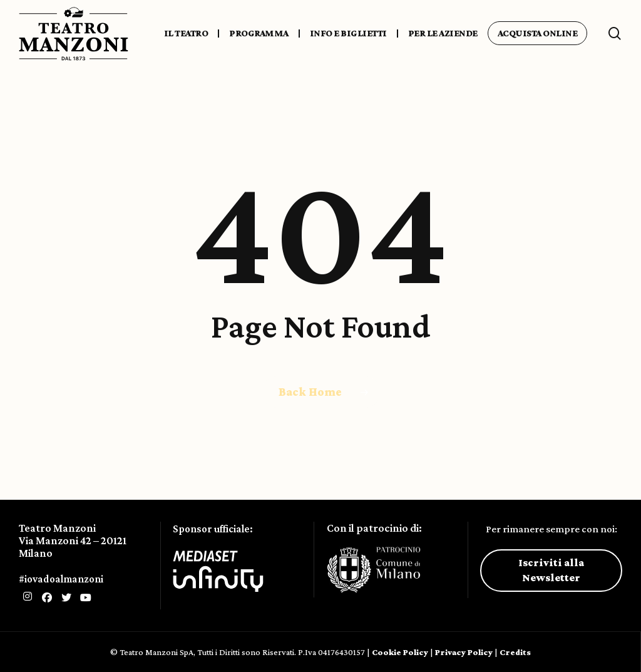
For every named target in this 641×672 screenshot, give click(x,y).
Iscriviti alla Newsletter (551, 570)
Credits (515, 652)
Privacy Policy (464, 652)
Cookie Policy (400, 652)
